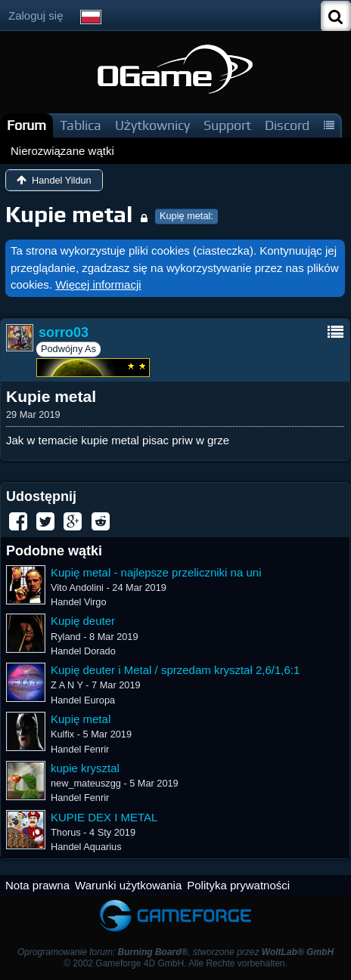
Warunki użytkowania (128, 885)
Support (227, 125)
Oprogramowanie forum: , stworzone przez (175, 952)
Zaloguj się (36, 15)
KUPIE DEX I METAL (104, 817)
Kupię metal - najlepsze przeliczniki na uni (156, 572)
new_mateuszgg (86, 783)
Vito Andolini (77, 587)
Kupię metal (81, 719)
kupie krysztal (85, 768)
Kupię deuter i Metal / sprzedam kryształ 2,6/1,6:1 (175, 670)
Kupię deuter (83, 621)
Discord (287, 125)
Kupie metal (69, 214)
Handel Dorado (83, 651)
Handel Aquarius (86, 847)
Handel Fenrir (80, 749)
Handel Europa (83, 700)
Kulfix (62, 734)
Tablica (81, 125)
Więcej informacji (98, 284)
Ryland (66, 637)
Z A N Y (67, 685)
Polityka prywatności (238, 885)
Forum (26, 125)
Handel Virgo (78, 602)
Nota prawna (37, 885)
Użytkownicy (152, 125)
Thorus (66, 832)
